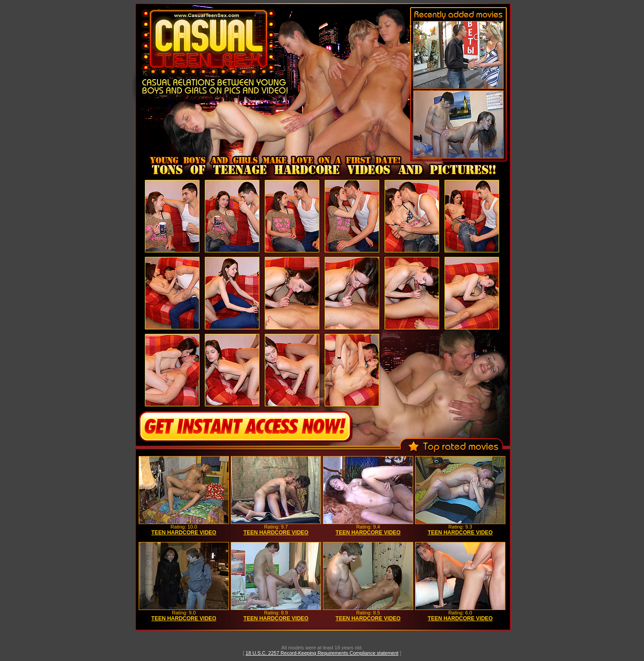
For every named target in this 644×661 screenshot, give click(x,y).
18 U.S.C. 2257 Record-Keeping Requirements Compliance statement (322, 653)
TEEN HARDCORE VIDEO (184, 533)
